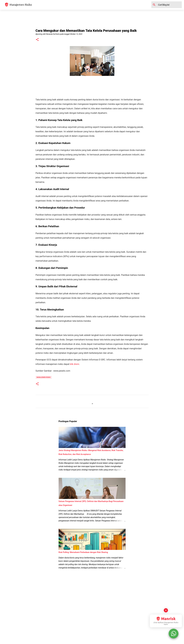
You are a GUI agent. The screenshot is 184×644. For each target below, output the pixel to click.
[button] (37, 40)
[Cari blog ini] (167, 5)
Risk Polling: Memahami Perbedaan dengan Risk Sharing (83, 552)
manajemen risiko (44, 377)
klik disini (74, 364)
